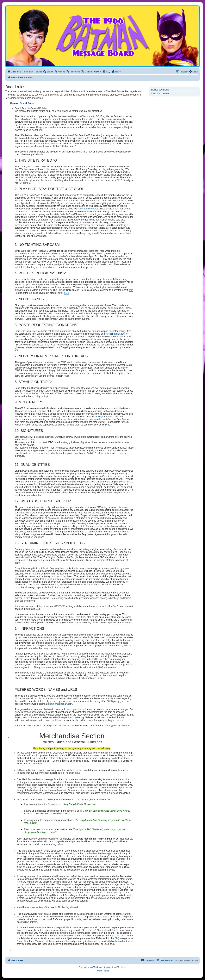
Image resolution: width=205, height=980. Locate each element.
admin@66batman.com (113, 334)
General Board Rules (160, 94)
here (131, 290)
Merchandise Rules (88, 209)
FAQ (117, 938)
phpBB (92, 967)
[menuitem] (48, 72)
